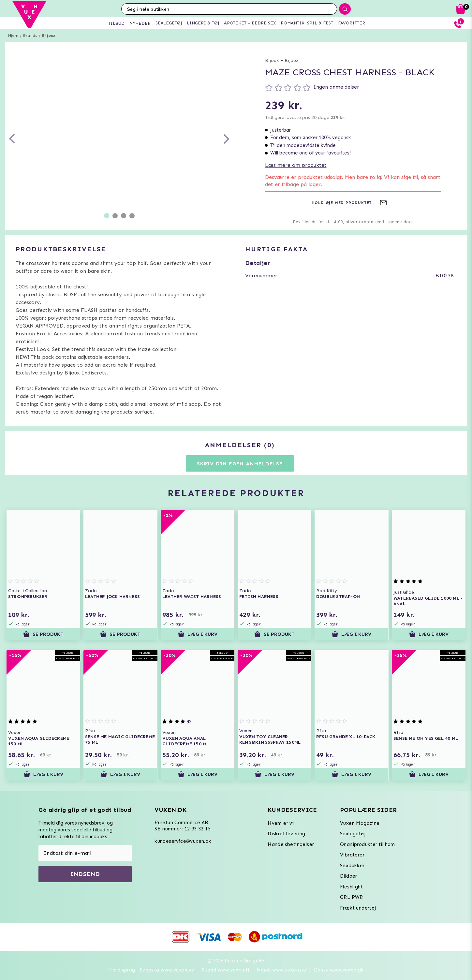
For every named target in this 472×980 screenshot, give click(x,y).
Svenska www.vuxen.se (167, 970)
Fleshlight (351, 887)
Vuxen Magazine (360, 823)
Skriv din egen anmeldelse (240, 464)
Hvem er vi (281, 823)
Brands (30, 36)
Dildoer (349, 876)
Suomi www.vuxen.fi (225, 970)
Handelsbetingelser (291, 844)
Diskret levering (286, 834)
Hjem (13, 36)
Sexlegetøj (353, 834)
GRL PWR (352, 897)
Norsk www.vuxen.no (281, 970)
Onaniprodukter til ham (368, 844)
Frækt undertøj (358, 908)
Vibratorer (352, 855)
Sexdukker (352, 866)
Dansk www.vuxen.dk (339, 970)
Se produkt (43, 634)
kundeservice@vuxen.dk (183, 841)
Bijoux (49, 36)
